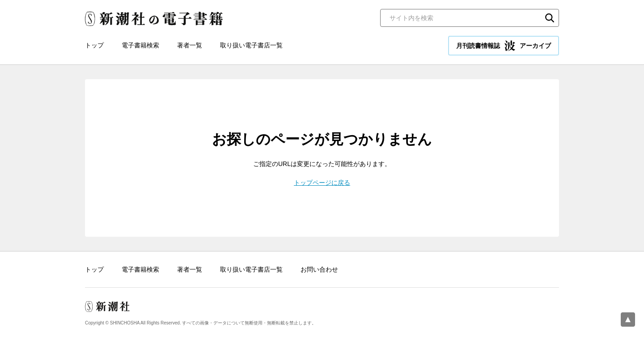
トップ (94, 45)
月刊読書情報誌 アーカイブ (504, 46)
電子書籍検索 (140, 45)
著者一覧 (190, 45)
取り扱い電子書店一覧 (251, 45)
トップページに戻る (322, 183)
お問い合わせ (319, 269)
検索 (550, 18)
